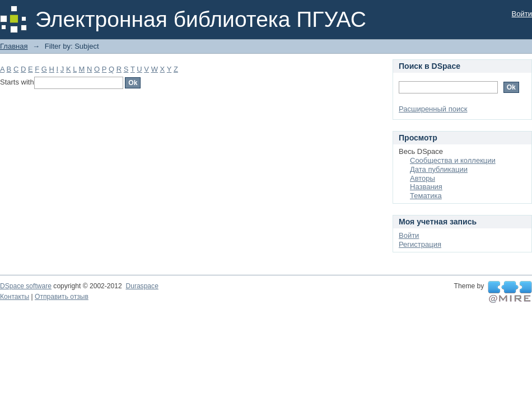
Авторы (423, 178)
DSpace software (26, 286)
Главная (14, 46)
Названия (426, 187)
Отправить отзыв (62, 297)
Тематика (426, 196)
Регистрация (420, 244)
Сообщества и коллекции (453, 160)
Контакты (15, 297)
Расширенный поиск (433, 109)
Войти (522, 14)
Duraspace (142, 286)
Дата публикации (439, 169)
